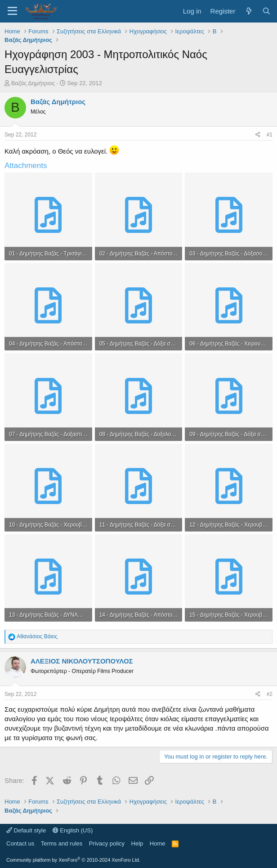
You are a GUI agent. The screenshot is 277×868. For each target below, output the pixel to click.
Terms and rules (62, 843)
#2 (270, 694)
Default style (26, 830)
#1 (270, 135)
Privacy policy (107, 843)
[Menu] (12, 11)
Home (158, 843)
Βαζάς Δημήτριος (33, 83)
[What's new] (248, 11)
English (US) (73, 830)
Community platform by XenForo (73, 860)
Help (137, 843)
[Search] (266, 11)
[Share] (258, 135)
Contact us (20, 843)
